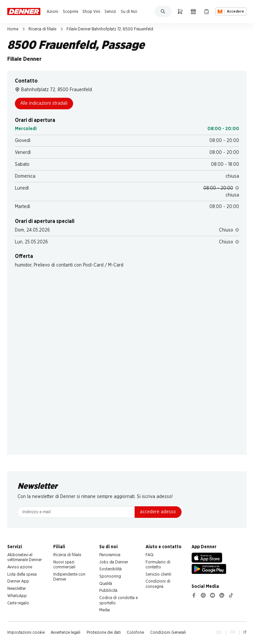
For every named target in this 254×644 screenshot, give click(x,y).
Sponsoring (110, 576)
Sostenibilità (110, 569)
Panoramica (110, 555)
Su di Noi (129, 12)
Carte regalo (18, 603)
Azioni (52, 12)
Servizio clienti (158, 574)
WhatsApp (17, 596)
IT (245, 632)
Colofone (135, 632)
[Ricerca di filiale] (193, 11)
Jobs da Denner (114, 562)
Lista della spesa (22, 574)
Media (105, 610)
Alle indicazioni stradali (44, 103)
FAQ (149, 555)
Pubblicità (108, 590)
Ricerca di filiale (42, 29)
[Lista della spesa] (207, 11)
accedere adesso (158, 512)
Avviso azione (20, 567)
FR (233, 632)
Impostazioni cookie (26, 632)
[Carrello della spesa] (180, 11)
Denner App (18, 581)
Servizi (110, 12)
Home (13, 29)
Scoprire (70, 12)
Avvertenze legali (65, 632)
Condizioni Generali (168, 632)
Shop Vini (91, 12)
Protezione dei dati (104, 632)
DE (219, 632)
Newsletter (17, 589)
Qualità (106, 584)
